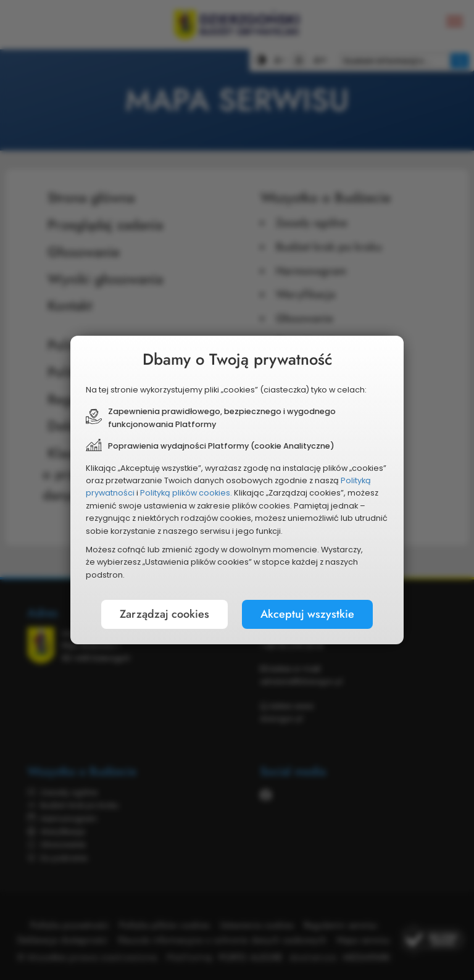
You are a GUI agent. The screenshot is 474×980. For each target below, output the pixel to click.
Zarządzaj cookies (164, 614)
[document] (237, 490)
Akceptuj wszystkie (307, 614)
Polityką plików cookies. (186, 493)
